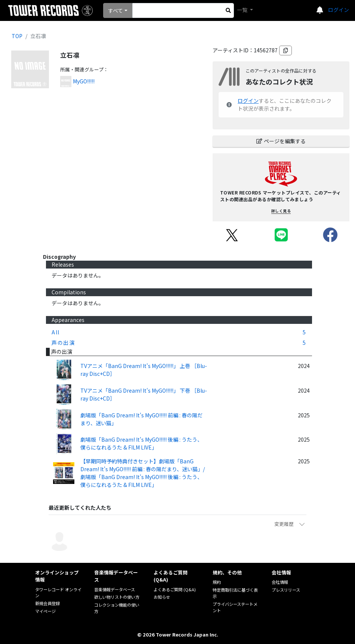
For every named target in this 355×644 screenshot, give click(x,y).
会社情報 (280, 582)
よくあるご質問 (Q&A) (175, 589)
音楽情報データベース (115, 589)
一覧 (243, 10)
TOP (17, 36)
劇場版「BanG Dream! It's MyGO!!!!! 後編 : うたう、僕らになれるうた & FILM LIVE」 (141, 443)
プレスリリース (286, 590)
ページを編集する (281, 141)
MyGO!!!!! (84, 81)
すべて (115, 10)
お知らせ (162, 597)
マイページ (45, 611)
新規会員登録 (47, 603)
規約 (217, 582)
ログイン (339, 10)
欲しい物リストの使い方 (117, 597)
